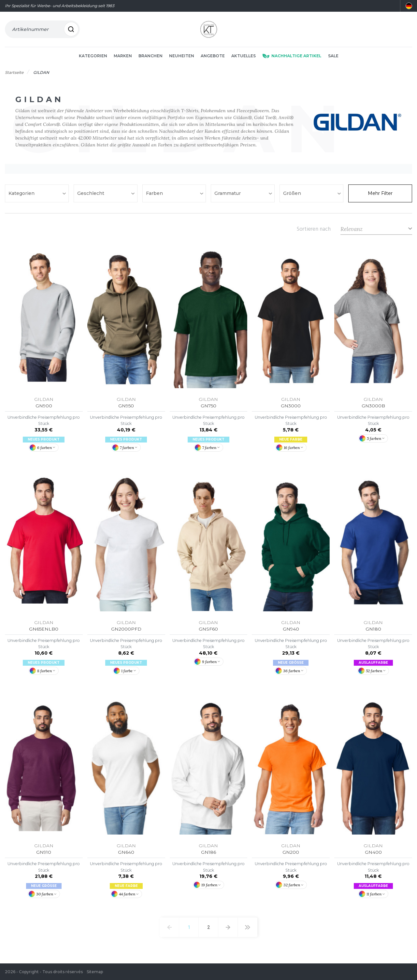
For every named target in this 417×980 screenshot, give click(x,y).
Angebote (213, 56)
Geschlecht (91, 194)
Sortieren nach (314, 229)
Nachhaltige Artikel (292, 56)
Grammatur (228, 194)
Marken (123, 56)
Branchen (151, 56)
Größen (293, 194)
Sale (333, 56)
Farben (155, 194)
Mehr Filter (380, 194)
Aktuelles (244, 56)
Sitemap (95, 972)
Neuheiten (182, 56)
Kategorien (93, 56)
